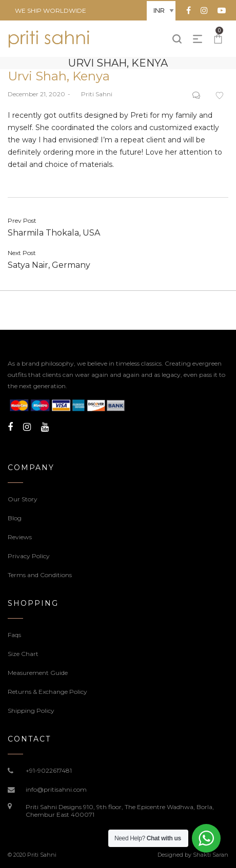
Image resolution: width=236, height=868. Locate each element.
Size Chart (23, 654)
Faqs (14, 635)
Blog (15, 518)
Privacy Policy (29, 556)
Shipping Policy (31, 711)
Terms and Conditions (40, 575)
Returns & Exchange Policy (47, 692)
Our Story (23, 499)
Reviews (20, 537)
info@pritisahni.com (56, 789)
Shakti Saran (211, 855)
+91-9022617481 (49, 770)
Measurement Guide (38, 673)
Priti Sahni (93, 94)
